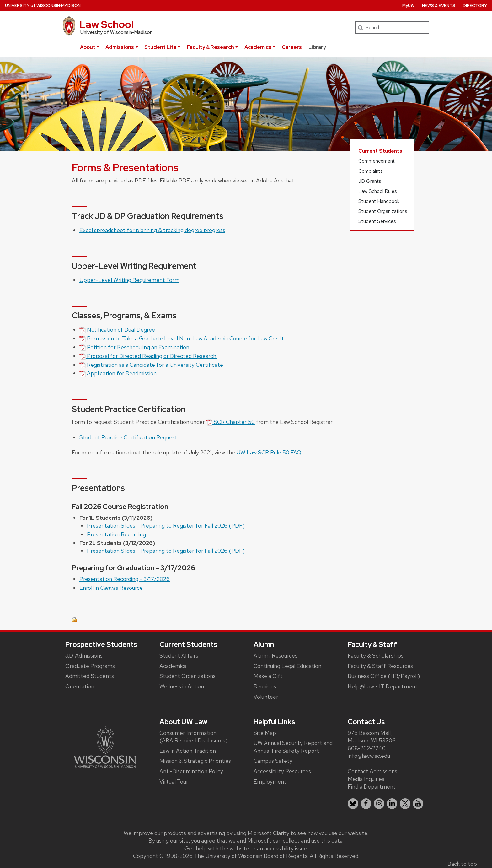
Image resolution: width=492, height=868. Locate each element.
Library (317, 47)
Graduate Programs (90, 666)
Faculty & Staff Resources (380, 666)
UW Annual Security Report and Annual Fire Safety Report (293, 747)
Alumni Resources (275, 656)
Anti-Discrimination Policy (191, 771)
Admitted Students (90, 676)
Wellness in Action (182, 686)
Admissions (120, 47)
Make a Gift (268, 676)
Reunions (265, 686)
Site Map (265, 733)
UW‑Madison (43, 5)
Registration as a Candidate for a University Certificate (152, 365)
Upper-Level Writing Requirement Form (129, 280)
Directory (475, 5)
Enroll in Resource (111, 588)
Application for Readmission (118, 373)
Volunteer (266, 697)
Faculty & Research (211, 47)
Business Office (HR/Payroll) (384, 676)
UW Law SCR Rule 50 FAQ (269, 452)
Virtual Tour (174, 781)
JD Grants (370, 181)
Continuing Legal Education (287, 666)
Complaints (371, 171)
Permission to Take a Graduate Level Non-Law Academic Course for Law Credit (182, 338)
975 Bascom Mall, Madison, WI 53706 (372, 737)
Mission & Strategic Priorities (195, 761)
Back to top (462, 864)
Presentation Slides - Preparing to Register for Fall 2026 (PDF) (166, 526)
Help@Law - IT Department (383, 686)
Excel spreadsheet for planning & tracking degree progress (152, 230)
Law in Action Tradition (188, 751)
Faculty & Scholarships (376, 656)
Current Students (380, 151)
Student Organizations (383, 211)
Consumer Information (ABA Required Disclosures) (193, 737)
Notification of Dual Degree (117, 330)
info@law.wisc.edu (369, 756)
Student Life (160, 47)
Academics (258, 47)
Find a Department (372, 787)
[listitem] (353, 804)
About (88, 47)
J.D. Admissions (84, 656)
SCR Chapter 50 (230, 422)
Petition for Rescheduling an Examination (135, 347)
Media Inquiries (366, 779)
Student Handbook (379, 201)
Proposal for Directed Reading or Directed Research (148, 356)
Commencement (377, 161)
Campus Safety (273, 761)
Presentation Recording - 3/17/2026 (125, 579)
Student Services (377, 221)
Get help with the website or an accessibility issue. (246, 848)
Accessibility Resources (282, 771)
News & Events (439, 5)
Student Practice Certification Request (128, 437)
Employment (270, 781)
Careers (292, 47)
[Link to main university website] (105, 747)
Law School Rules (378, 191)
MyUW (408, 5)
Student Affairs (179, 656)
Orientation (80, 686)
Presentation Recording (116, 534)
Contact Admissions (372, 771)
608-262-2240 (367, 748)
